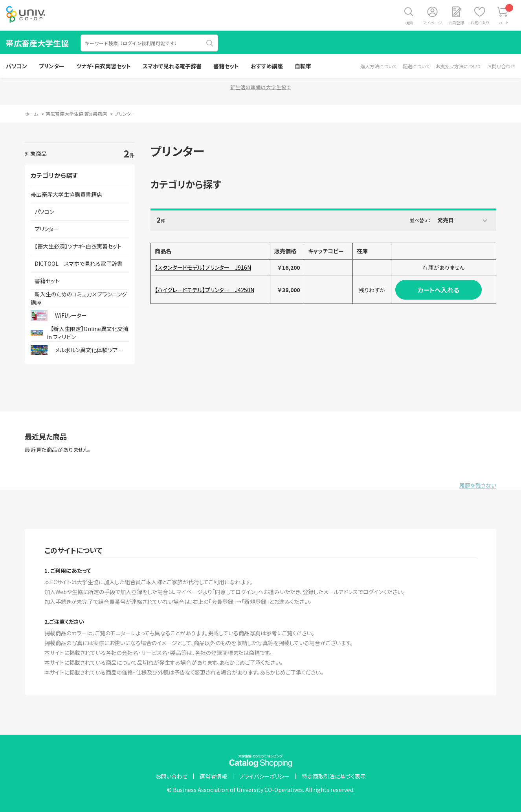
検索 (409, 23)
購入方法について (379, 66)
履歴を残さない (478, 485)
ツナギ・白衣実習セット (104, 66)
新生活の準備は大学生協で (261, 87)
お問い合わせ (501, 66)
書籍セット (226, 66)
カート (506, 15)
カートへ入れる (438, 290)
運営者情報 (213, 776)
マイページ (433, 23)
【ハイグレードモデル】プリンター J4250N (205, 290)
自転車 (303, 66)
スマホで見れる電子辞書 (172, 66)
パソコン (17, 66)
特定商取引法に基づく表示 (334, 776)
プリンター (52, 66)
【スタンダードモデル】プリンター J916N (203, 267)
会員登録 (456, 23)
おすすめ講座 (267, 66)
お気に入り (480, 23)
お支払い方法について (459, 66)
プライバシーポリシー (264, 776)
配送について (416, 66)
